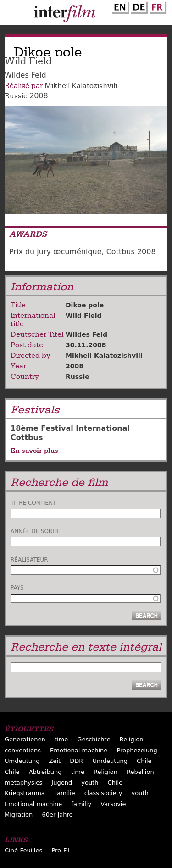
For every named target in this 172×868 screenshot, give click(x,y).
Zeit (55, 761)
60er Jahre (57, 815)
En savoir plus (34, 451)
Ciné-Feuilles (23, 850)
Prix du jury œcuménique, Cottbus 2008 (83, 252)
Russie (16, 96)
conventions (23, 750)
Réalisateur (29, 560)
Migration (19, 815)
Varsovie (113, 804)
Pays (17, 588)
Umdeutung (22, 761)
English (119, 6)
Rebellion (140, 772)
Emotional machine (79, 750)
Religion (132, 739)
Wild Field (84, 316)
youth (90, 782)
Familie (65, 793)
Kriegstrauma (25, 793)
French (157, 6)
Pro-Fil (60, 850)
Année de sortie (36, 531)
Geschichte (94, 739)
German (138, 6)
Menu (11, 15)
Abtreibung (45, 772)
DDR (76, 761)
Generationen (25, 739)
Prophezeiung (137, 750)
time (61, 739)
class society (103, 793)
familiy (81, 804)
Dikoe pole (85, 305)
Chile (144, 761)
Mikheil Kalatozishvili (81, 86)
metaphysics (23, 782)
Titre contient (33, 503)
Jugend (62, 782)
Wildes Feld (86, 334)
